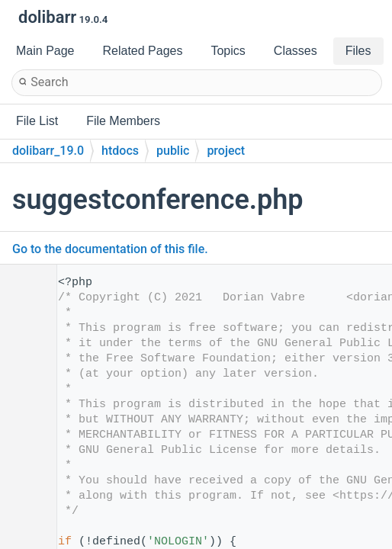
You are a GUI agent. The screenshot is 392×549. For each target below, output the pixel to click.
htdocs (120, 151)
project (226, 151)
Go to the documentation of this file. (110, 249)
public (173, 151)
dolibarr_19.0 (48, 151)
